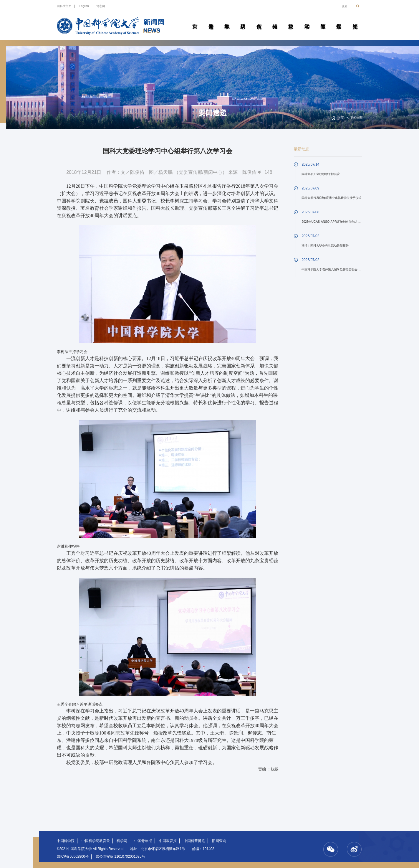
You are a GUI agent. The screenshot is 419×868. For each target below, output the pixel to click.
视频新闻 (355, 20)
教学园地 (227, 20)
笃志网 (101, 6)
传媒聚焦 (339, 20)
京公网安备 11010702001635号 (120, 857)
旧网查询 (219, 841)
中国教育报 (168, 841)
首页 (195, 20)
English (84, 6)
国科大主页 (64, 6)
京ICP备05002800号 (73, 857)
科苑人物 (275, 20)
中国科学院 (66, 841)
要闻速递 (211, 20)
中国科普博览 (194, 841)
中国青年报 (143, 841)
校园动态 (291, 20)
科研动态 (243, 20)
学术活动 (307, 20)
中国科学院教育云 (96, 841)
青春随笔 (323, 20)
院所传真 (259, 20)
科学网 (122, 841)
